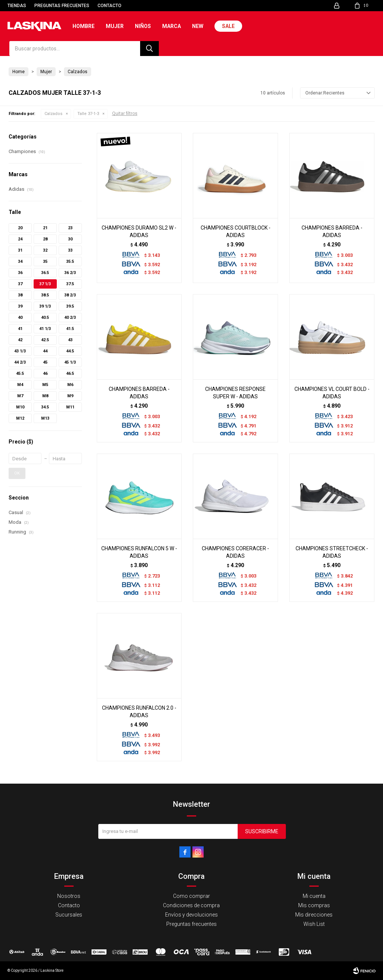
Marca (172, 26)
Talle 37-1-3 (88, 114)
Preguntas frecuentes (62, 6)
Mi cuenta (314, 896)
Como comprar (191, 896)
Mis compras (314, 905)
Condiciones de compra (191, 905)
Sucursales (69, 915)
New (198, 26)
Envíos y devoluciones (191, 915)
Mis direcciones (314, 915)
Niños (143, 26)
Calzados (53, 114)
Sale (228, 26)
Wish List (314, 924)
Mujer (115, 26)
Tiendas (17, 6)
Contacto (109, 6)
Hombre (84, 26)
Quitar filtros (125, 113)
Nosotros (69, 896)
